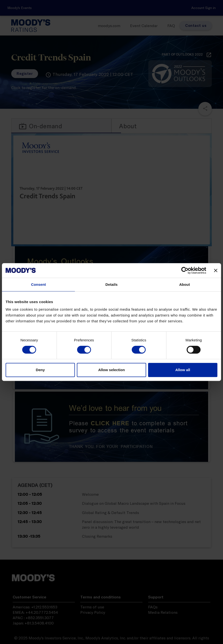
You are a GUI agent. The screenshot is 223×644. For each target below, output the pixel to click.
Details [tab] (111, 284)
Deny (40, 370)
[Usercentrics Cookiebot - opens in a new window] (185, 270)
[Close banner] (216, 270)
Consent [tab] (38, 284)
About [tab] (184, 284)
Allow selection (111, 370)
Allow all (183, 370)
